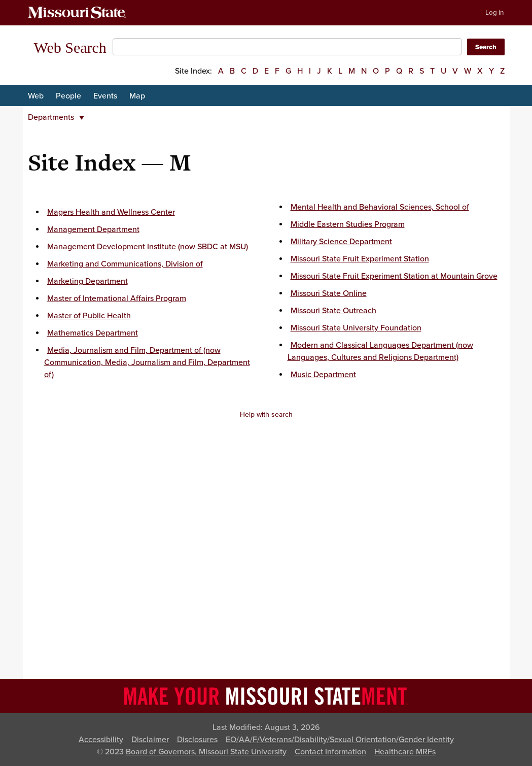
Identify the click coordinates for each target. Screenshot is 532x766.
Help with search (266, 414)
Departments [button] (56, 117)
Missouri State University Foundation (356, 328)
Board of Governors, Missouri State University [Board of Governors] (206, 752)
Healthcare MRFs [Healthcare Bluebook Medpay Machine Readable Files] (405, 752)
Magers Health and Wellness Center (111, 212)
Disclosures (197, 740)
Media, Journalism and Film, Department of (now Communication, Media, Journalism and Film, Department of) (147, 362)
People (68, 96)
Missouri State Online (329, 293)
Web (36, 96)
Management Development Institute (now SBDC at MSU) (148, 247)
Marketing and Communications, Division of (125, 264)
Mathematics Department (93, 333)
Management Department (93, 229)
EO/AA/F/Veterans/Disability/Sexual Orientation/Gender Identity (340, 740)
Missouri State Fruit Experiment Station (360, 259)
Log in (494, 13)
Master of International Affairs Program (117, 298)
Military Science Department (341, 242)
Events (105, 96)
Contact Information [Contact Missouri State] (330, 752)
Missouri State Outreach (333, 311)
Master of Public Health (89, 316)
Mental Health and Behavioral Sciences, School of (380, 207)
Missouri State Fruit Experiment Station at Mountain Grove (394, 276)
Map (137, 96)
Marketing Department (87, 281)
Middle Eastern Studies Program (348, 224)
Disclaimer (150, 740)
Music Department (323, 375)
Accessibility (101, 740)
